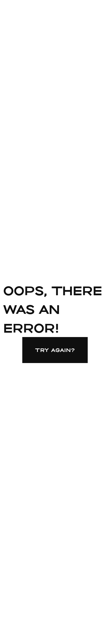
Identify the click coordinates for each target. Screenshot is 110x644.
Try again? (55, 350)
